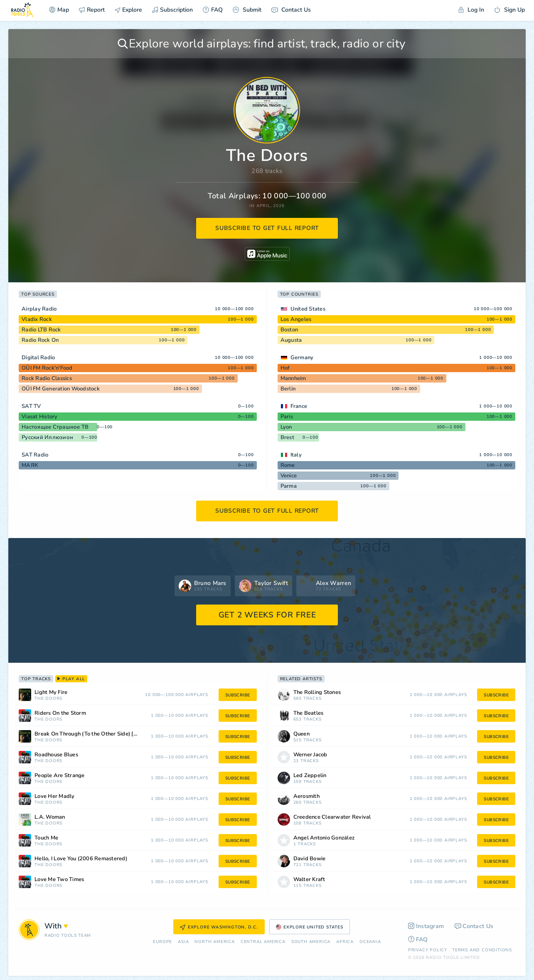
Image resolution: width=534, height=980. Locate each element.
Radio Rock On (40, 340)
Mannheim (293, 378)
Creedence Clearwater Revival (332, 817)
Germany (302, 358)
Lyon (286, 427)
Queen (301, 734)
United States (308, 309)
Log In (471, 10)
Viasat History (40, 417)
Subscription (172, 10)
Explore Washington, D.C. (219, 927)
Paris (287, 417)
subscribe (238, 695)
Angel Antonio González (324, 838)
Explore (128, 10)
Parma (289, 486)
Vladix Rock (37, 319)
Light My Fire (51, 692)
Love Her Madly (55, 796)
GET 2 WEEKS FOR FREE (267, 615)
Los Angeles (296, 319)
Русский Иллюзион (47, 437)
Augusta (291, 340)
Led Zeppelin (310, 776)
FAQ (213, 10)
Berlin (288, 389)
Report (92, 10)
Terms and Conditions (482, 950)
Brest (287, 437)
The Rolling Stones (317, 692)
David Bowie (310, 859)
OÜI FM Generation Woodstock (61, 389)
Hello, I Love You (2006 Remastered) (81, 859)
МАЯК (30, 465)
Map (59, 10)
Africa (345, 942)
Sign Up (509, 10)
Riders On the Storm (60, 713)
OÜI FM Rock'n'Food (47, 368)
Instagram (426, 926)
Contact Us (291, 10)
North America (214, 942)
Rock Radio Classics (47, 378)
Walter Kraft (309, 880)
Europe (162, 942)
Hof (285, 368)
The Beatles (309, 713)
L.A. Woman (50, 817)
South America (311, 942)
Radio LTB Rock (41, 330)
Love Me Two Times (59, 880)
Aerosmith (306, 796)
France (299, 406)
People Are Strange (60, 776)
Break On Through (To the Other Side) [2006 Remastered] (96, 734)
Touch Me (46, 838)
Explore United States (310, 927)
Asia (183, 942)
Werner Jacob (310, 755)
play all (71, 679)
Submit (247, 10)
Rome (288, 465)
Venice (289, 476)
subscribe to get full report (267, 228)
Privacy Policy (428, 950)
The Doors (48, 699)
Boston (289, 330)
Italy (296, 455)
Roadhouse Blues (56, 755)
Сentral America (263, 942)
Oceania (370, 942)
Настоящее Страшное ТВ (55, 427)
